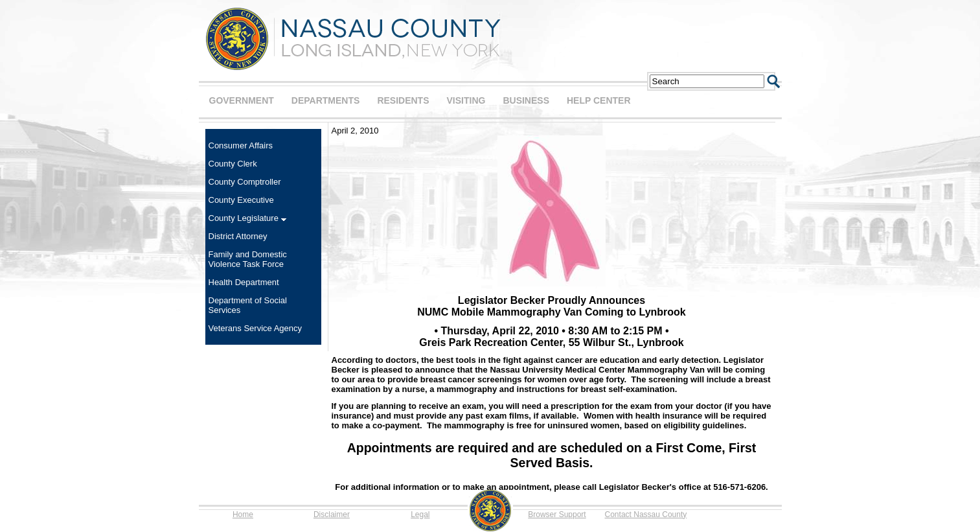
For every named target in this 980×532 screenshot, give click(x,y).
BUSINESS (526, 100)
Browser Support (557, 515)
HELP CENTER (599, 100)
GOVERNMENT (242, 100)
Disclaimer (332, 515)
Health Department (244, 282)
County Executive (241, 200)
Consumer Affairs (241, 145)
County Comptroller (245, 182)
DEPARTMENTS (326, 100)
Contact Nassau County (646, 515)
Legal (420, 515)
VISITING (466, 100)
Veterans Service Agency (256, 328)
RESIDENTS (403, 100)
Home (243, 515)
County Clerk (233, 164)
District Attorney (238, 236)
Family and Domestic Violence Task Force (248, 259)
